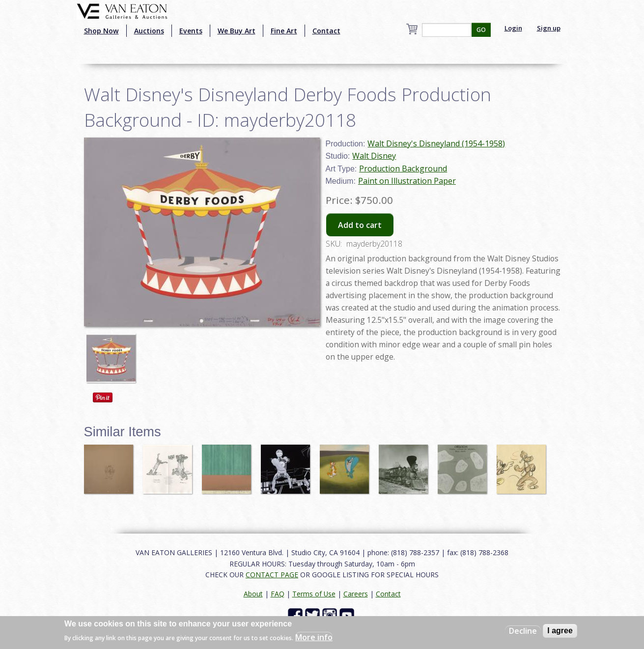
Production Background (403, 169)
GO (481, 30)
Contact (326, 31)
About (253, 594)
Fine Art (284, 31)
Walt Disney (374, 156)
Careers (356, 594)
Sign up (549, 28)
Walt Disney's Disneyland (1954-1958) (436, 143)
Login (513, 28)
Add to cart (360, 225)
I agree (560, 631)
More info (314, 637)
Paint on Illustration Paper (407, 181)
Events (191, 31)
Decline (523, 631)
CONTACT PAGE (272, 575)
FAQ (278, 594)
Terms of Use (314, 594)
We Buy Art (237, 31)
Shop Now (101, 31)
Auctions (149, 31)
